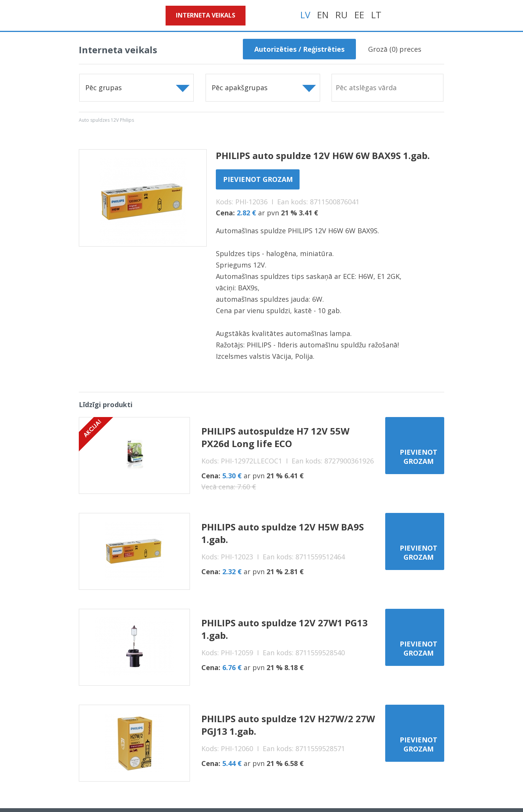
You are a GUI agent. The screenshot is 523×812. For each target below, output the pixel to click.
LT (376, 15)
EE (359, 15)
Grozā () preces (395, 49)
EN (323, 15)
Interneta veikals (206, 15)
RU (341, 15)
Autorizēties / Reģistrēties (299, 49)
